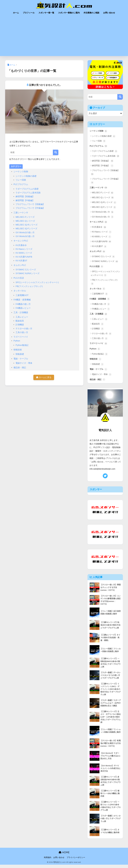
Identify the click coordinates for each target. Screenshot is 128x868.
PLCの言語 (19, 278)
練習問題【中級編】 (25, 200)
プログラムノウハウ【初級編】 (30, 204)
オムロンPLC (20, 265)
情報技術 (18, 350)
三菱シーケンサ (21, 213)
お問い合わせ (109, 13)
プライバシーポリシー (76, 861)
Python (17, 341)
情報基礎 (20, 354)
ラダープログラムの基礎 (27, 189)
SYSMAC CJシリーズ (26, 270)
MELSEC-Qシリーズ (25, 221)
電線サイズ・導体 (24, 363)
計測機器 (20, 325)
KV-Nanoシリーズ (24, 249)
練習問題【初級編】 (25, 197)
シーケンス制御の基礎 (26, 176)
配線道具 (20, 321)
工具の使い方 (22, 332)
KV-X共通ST (21, 261)
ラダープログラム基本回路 (28, 193)
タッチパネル (20, 291)
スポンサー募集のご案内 (69, 13)
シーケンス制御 (21, 172)
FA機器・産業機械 (22, 300)
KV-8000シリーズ (24, 253)
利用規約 (48, 861)
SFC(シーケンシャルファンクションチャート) (37, 282)
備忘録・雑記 (20, 368)
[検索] (56, 152)
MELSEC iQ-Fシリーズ (26, 229)
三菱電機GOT (22, 295)
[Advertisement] (64, 38)
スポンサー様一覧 (46, 13)
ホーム (16, 13)
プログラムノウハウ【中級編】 (30, 208)
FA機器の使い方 (23, 304)
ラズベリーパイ (21, 337)
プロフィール (29, 13)
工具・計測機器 (21, 312)
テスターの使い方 (24, 329)
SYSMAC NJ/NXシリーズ (27, 273)
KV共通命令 (21, 245)
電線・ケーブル (21, 359)
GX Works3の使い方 (25, 236)
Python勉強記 (22, 345)
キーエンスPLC (21, 241)
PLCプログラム (21, 184)
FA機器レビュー (23, 308)
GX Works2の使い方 (25, 233)
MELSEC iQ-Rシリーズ (26, 225)
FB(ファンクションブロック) (29, 286)
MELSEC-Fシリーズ (25, 217)
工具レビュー (22, 317)
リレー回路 (21, 180)
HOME (64, 856)
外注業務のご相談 (91, 13)
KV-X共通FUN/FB (24, 257)
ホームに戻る (44, 377)
